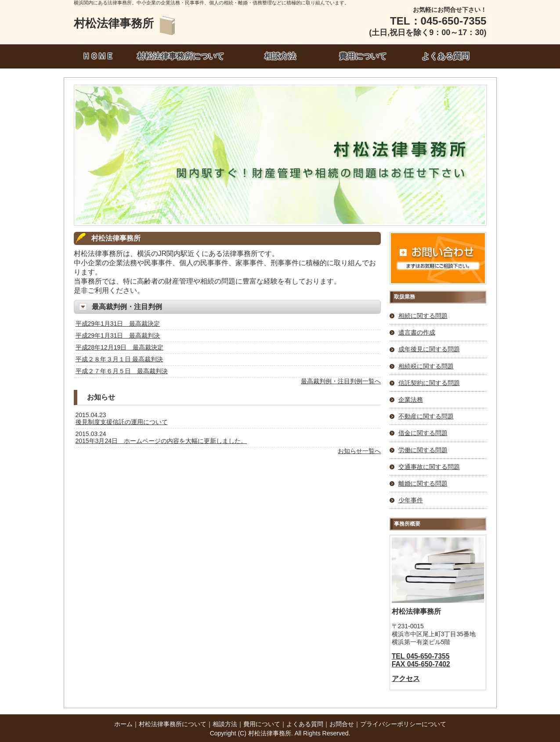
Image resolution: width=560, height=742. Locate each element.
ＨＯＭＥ (98, 56)
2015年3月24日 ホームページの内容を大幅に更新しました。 (161, 441)
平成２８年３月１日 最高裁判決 (119, 359)
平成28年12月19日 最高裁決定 (120, 347)
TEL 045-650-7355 (421, 656)
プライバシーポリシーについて (403, 724)
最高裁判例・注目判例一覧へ (341, 381)
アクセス (406, 679)
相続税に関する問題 (426, 366)
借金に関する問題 (423, 433)
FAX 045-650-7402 (421, 664)
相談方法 (280, 56)
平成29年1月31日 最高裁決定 (118, 324)
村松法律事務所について (181, 56)
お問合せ (342, 724)
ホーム (123, 724)
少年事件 (411, 500)
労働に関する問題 (423, 450)
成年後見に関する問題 (429, 349)
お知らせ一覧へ (359, 451)
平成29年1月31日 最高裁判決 (118, 335)
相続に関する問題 (423, 316)
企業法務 (411, 400)
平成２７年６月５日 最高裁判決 (122, 371)
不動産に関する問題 (426, 416)
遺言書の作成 (417, 332)
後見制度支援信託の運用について (122, 422)
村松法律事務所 (114, 23)
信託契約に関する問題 (429, 383)
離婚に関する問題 (423, 483)
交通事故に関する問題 (429, 467)
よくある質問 (445, 56)
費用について (363, 56)
